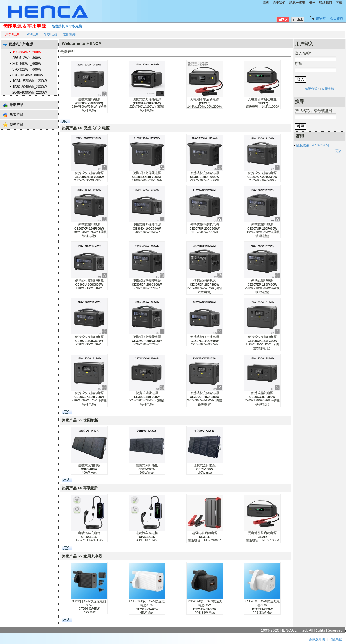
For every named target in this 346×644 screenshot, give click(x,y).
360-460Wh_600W (27, 64)
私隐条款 (336, 639)
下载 (339, 3)
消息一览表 (297, 3)
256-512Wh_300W (27, 58)
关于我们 (279, 3)
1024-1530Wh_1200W (30, 81)
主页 (266, 3)
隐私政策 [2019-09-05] (313, 145)
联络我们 (326, 3)
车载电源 (50, 34)
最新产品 (16, 105)
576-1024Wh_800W (28, 75)
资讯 (312, 3)
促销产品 (16, 124)
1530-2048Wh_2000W (30, 87)
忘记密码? (312, 89)
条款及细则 (317, 639)
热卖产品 (16, 115)
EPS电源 (31, 34)
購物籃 (321, 18)
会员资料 (336, 18)
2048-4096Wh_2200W (30, 92)
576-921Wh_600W (27, 69)
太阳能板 (69, 34)
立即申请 (328, 89)
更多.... (340, 151)
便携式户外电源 (21, 44)
